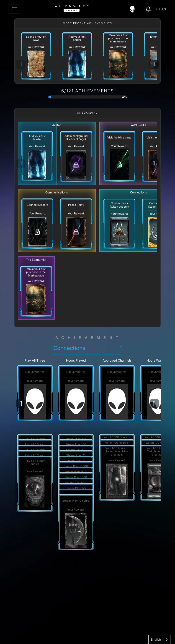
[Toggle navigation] (15, 9)
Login (160, 9)
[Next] (154, 64)
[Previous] (21, 404)
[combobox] (159, 640)
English (156, 639)
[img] (134, 9)
